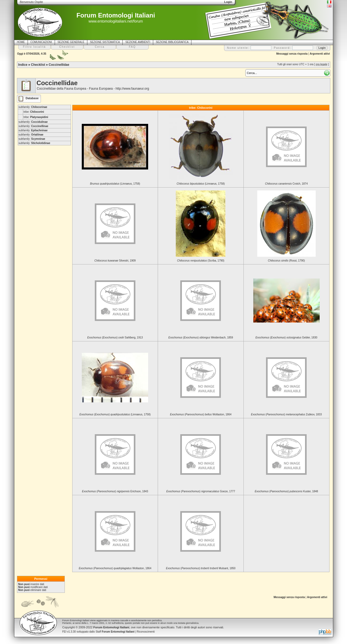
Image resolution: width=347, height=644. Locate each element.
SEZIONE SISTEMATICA (105, 42)
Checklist (38, 65)
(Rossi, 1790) (286, 261)
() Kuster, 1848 (286, 491)
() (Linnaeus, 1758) (115, 414)
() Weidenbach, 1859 (201, 338)
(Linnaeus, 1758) (115, 184)
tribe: (34, 112)
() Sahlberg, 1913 (115, 338)
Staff (115, 632)
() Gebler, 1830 (286, 338)
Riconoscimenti (146, 632)
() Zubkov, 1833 (286, 414)
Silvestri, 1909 (115, 261)
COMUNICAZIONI (41, 42)
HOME (21, 42)
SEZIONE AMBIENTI (138, 42)
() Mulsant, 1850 (201, 568)
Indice (23, 65)
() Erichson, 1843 (115, 491)
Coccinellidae (59, 65)
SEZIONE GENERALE (71, 42)
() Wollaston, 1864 (201, 414)
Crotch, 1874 (286, 184)
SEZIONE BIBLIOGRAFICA (172, 42)
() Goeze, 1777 (201, 491)
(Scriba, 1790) (201, 261)
